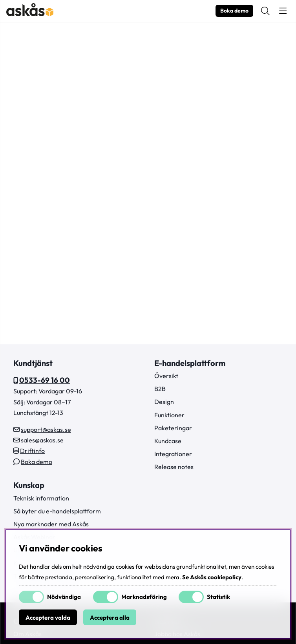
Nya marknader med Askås (51, 524)
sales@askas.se (42, 440)
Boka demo (234, 11)
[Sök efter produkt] (265, 11)
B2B (160, 389)
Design (164, 402)
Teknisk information (41, 498)
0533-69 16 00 (45, 380)
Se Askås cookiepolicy (212, 577)
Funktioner (169, 415)
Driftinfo (32, 451)
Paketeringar (173, 428)
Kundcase (168, 441)
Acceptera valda (48, 618)
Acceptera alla (110, 618)
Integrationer (173, 454)
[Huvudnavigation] (283, 11)
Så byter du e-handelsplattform (57, 511)
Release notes (174, 467)
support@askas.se (46, 429)
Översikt (166, 376)
